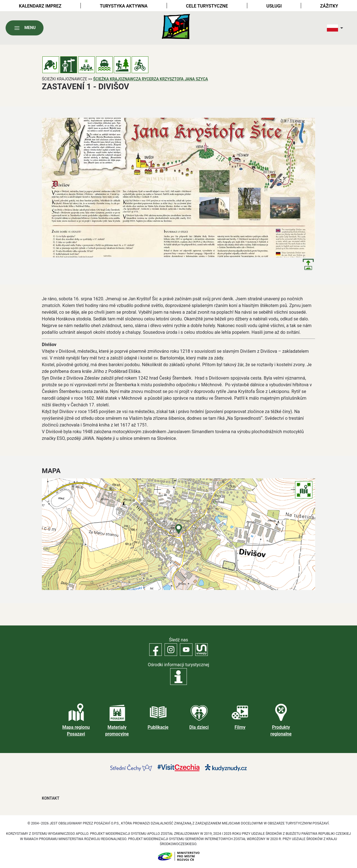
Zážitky (329, 6)
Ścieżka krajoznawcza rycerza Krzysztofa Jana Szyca (151, 79)
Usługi (274, 6)
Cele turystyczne (207, 6)
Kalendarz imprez (40, 6)
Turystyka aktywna (124, 6)
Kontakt (51, 798)
